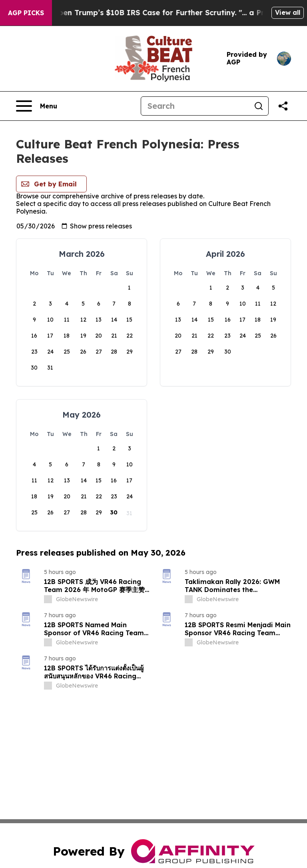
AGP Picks (26, 13)
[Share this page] (283, 106)
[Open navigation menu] (37, 106)
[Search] (195, 106)
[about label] (48, 599)
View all (288, 12)
